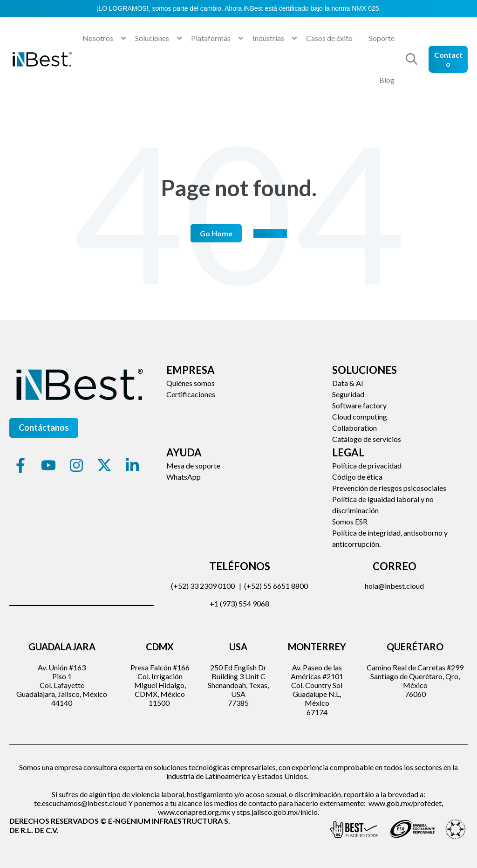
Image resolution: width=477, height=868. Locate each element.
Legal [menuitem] (348, 452)
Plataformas (211, 38)
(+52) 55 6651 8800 (276, 586)
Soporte (382, 38)
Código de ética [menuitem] (357, 477)
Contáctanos (44, 427)
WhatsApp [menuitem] (184, 477)
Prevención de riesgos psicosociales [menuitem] (389, 488)
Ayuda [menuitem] (184, 452)
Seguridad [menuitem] (348, 394)
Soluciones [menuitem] (365, 370)
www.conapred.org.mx (194, 812)
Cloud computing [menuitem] (360, 417)
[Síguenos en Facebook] (20, 465)
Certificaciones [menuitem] (191, 394)
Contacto (448, 59)
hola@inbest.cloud (394, 586)
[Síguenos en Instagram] (76, 465)
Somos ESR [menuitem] (350, 521)
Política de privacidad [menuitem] (367, 465)
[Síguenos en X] (104, 465)
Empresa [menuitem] (191, 370)
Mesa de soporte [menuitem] (193, 465)
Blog (387, 80)
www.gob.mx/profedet (405, 803)
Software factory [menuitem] (359, 405)
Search (270, 234)
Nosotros (98, 38)
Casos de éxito (329, 38)
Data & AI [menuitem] (348, 383)
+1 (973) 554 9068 (239, 603)
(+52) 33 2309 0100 (203, 586)
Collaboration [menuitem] (354, 428)
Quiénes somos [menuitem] (191, 383)
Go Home (216, 233)
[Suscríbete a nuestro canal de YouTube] (48, 465)
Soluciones (152, 38)
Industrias (268, 38)
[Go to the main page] (42, 59)
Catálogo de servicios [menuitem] (367, 439)
